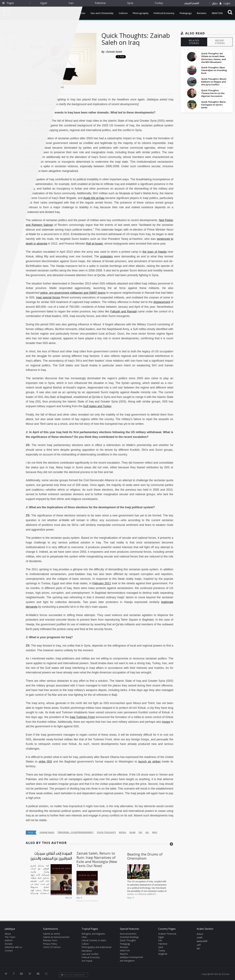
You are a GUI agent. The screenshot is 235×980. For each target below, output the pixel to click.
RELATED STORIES (194, 42)
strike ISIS (45, 762)
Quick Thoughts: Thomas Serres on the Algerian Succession (213, 93)
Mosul (123, 832)
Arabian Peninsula (167, 934)
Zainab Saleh (114, 52)
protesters (107, 256)
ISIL (147, 832)
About (8, 934)
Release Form (50, 940)
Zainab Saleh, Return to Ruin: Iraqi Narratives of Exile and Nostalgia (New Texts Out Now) (97, 859)
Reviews (202, 13)
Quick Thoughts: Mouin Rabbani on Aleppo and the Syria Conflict (214, 82)
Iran (71, 3)
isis (140, 832)
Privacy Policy (50, 944)
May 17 (131, 898)
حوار (198, 948)
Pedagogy (186, 13)
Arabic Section (205, 929)
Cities (82, 13)
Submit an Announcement (56, 937)
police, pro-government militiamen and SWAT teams (73, 293)
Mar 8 (79, 898)
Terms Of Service (52, 947)
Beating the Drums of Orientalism (145, 856)
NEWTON (217, 13)
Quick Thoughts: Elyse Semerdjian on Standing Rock (214, 70)
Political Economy (164, 13)
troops (166, 722)
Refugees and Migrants (93, 934)
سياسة (200, 934)
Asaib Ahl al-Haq (94, 198)
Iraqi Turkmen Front (82, 717)
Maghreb (163, 954)
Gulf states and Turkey (97, 406)
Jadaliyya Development (131, 957)
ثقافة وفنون (202, 941)
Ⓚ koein (226, 974)
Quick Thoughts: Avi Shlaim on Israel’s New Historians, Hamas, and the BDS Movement (213, 58)
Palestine (100, 3)
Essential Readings (129, 937)
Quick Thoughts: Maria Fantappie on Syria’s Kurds (213, 105)
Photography (141, 13)
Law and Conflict (90, 954)
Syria (130, 3)
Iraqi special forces (48, 297)
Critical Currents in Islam (94, 940)
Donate (9, 944)
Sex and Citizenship (102, 13)
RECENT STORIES (220, 42)
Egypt (44, 3)
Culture (123, 13)
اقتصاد (199, 938)
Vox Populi (87, 961)
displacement (162, 302)
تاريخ (199, 945)
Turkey (159, 3)
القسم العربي (192, 3)
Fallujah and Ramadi (123, 311)
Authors (9, 940)
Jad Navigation (127, 961)
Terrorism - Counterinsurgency (76, 832)
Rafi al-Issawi (94, 244)
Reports (124, 954)
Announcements (128, 934)
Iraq (155, 832)
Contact (9, 951)
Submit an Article (52, 934)
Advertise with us (13, 947)
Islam (132, 832)
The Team (10, 937)
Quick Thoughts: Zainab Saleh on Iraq (136, 39)
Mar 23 (69, 898)
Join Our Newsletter (73, 975)
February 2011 (102, 583)
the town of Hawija (154, 252)
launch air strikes (149, 762)
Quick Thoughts (106, 832)
